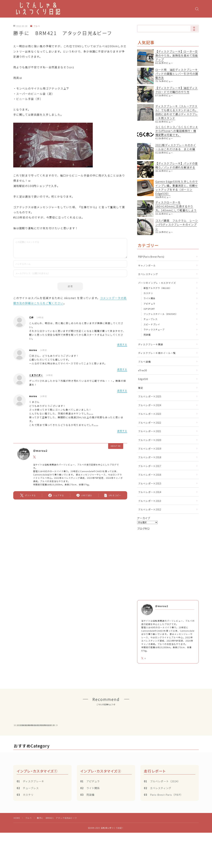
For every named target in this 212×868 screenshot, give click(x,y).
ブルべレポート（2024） (162, 809)
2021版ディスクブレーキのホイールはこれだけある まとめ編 (176, 147)
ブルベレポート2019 (150, 449)
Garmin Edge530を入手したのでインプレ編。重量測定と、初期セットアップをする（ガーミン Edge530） (177, 187)
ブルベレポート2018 (150, 457)
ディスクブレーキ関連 (151, 344)
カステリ (148, 293)
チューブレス (151, 319)
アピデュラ (149, 304)
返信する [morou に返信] (122, 369)
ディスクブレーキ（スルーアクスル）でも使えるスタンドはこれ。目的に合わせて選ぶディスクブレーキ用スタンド (177, 112)
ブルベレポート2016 (150, 475)
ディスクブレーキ (30, 809)
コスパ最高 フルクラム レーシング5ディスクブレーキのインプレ (177, 224)
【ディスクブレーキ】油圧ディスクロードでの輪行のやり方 (177, 90)
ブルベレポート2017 (150, 466)
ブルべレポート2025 (150, 396)
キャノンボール (147, 265)
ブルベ (35, 26)
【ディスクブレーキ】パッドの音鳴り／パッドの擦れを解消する (177, 165)
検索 (194, 29)
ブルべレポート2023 (150, 414)
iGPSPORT (149, 309)
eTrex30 (143, 370)
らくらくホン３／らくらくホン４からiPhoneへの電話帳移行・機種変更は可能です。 (177, 131)
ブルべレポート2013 (150, 501)
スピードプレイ (152, 324)
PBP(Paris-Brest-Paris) (151, 257)
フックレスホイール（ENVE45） (161, 314)
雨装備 (147, 335)
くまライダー (36, 375)
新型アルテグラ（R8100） (158, 288)
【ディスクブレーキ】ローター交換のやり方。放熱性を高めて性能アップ (177, 55)
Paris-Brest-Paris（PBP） (163, 823)
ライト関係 (149, 298)
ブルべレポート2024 (150, 405)
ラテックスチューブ (154, 329)
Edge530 (143, 379)
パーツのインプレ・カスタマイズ (157, 283)
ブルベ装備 (144, 362)
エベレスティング (148, 274)
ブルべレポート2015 (150, 483)
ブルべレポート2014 (150, 492)
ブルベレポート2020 (150, 440)
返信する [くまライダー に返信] (122, 390)
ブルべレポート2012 (150, 509)
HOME (17, 846)
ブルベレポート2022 (150, 423)
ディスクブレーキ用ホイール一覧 (157, 353)
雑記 (141, 388)
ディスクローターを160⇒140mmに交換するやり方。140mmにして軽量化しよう (176, 206)
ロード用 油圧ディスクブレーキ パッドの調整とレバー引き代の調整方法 (178, 74)
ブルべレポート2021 (150, 431)
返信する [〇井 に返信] (122, 344)
